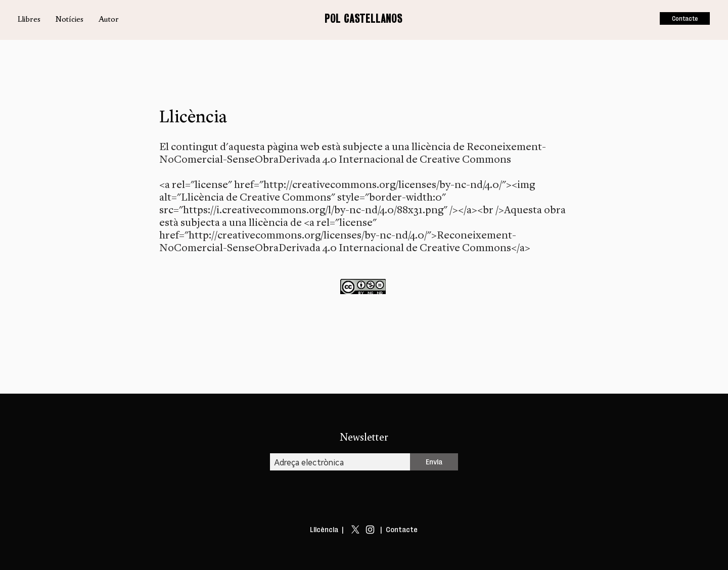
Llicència (324, 530)
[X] (355, 530)
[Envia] (434, 462)
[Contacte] (685, 18)
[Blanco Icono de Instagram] (370, 530)
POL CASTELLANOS (363, 18)
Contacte (402, 530)
